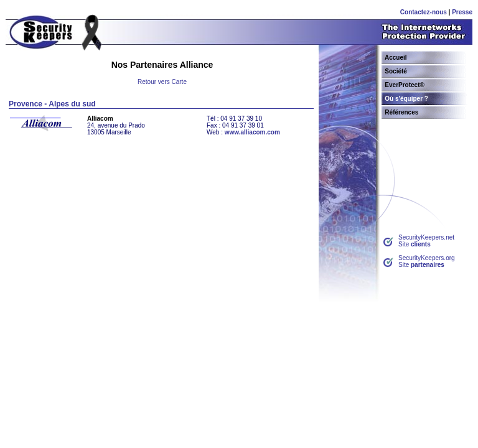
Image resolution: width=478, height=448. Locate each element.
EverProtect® (405, 85)
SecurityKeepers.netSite (426, 241)
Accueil (396, 58)
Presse (462, 12)
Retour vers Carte (162, 82)
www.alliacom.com (252, 132)
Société (396, 71)
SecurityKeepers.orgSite (427, 261)
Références (401, 112)
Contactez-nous (424, 12)
